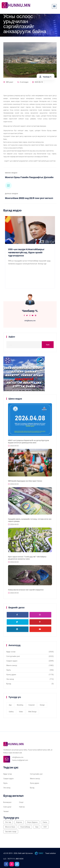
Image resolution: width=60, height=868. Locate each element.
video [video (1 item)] (21, 712)
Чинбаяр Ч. (46, 77)
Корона (19, 822)
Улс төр (8, 822)
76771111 (11, 859)
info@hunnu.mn (30, 321)
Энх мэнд (10, 679)
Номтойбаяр (25, 827)
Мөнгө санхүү (12, 665)
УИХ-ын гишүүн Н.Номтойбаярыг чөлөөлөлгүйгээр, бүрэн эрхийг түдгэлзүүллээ (26, 252)
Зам (37, 827)
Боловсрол (7, 802)
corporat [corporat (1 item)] (32, 705)
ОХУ (45, 827)
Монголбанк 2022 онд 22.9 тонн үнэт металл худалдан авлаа (29, 199)
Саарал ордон (12, 661)
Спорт (21, 802)
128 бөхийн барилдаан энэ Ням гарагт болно (25, 482)
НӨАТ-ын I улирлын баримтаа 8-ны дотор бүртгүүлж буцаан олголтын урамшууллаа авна (28, 442)
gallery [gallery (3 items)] (11, 712)
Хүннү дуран (11, 675)
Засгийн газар (11, 832)
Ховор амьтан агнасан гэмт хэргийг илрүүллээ (26, 591)
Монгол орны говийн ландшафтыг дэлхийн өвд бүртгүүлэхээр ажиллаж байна (29, 179)
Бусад (9, 684)
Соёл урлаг (7, 807)
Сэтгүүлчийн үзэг (13, 656)
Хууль (9, 670)
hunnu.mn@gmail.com (20, 760)
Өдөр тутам (11, 652)
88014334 (19, 859)
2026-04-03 (13, 447)
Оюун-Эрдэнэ (32, 822)
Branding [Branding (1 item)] (20, 705)
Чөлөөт (6, 811)
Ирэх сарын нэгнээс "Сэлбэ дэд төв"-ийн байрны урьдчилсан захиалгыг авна (27, 559)
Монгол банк (10, 827)
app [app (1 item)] (10, 705)
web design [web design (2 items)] (32, 712)
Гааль (45, 822)
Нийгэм (22, 807)
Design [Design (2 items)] (42, 705)
